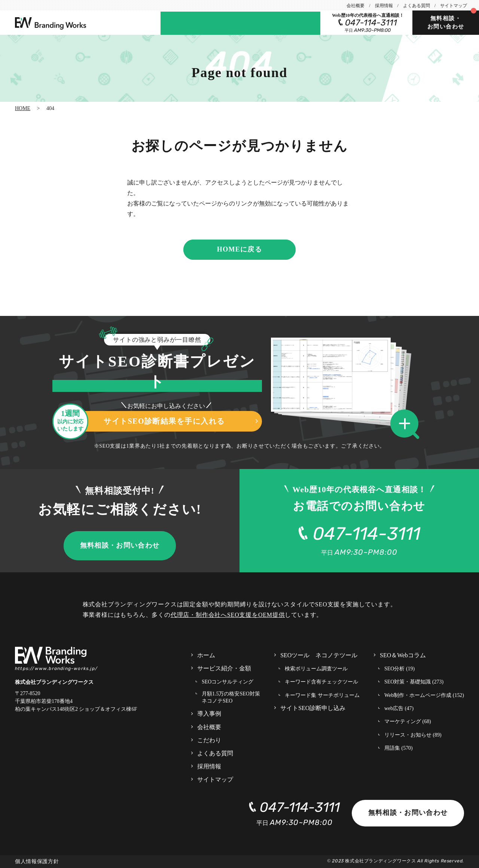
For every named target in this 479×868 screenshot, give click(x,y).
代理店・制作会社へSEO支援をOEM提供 (228, 615)
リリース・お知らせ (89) (413, 735)
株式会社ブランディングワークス (380, 861)
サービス (175, 22)
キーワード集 (322, 696)
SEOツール (302, 22)
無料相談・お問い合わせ (446, 23)
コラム (268, 22)
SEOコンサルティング (228, 682)
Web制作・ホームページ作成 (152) (424, 695)
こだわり (209, 740)
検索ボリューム (316, 669)
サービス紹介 (224, 668)
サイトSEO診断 (232, 22)
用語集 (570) (399, 748)
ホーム (206, 655)
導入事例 (209, 714)
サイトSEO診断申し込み (313, 708)
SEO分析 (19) (399, 669)
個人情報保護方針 (37, 861)
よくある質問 (417, 6)
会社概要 (356, 6)
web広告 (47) (399, 708)
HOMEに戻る (239, 249)
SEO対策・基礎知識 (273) (414, 682)
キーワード (321, 682)
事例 (199, 22)
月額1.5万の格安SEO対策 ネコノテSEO (231, 697)
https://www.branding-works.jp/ (56, 668)
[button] (407, 425)
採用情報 (384, 6)
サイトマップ (454, 6)
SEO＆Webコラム (403, 655)
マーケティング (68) (408, 721)
